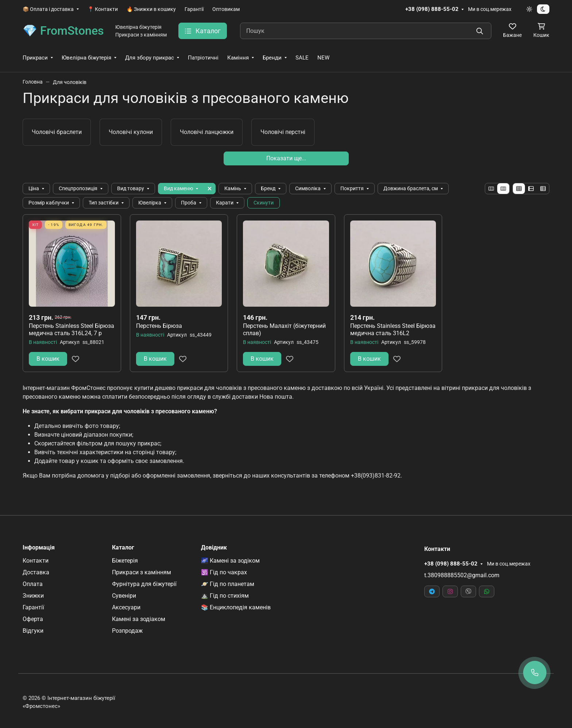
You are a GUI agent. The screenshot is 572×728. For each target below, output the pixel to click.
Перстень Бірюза (159, 326)
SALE (302, 58)
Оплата (33, 584)
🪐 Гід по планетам (228, 584)
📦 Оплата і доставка (48, 9)
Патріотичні (203, 58)
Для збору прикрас (150, 58)
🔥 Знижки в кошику (151, 9)
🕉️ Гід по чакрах (224, 572)
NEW (323, 58)
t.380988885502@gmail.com (462, 575)
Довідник (214, 548)
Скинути (264, 203)
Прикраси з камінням (142, 572)
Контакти (36, 561)
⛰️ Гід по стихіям (225, 596)
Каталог (123, 548)
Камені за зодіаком (139, 619)
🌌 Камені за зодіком (230, 561)
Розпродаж (127, 631)
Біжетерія (125, 561)
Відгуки (33, 631)
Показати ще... (286, 158)
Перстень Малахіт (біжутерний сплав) (284, 329)
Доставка (36, 572)
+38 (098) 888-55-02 (432, 9)
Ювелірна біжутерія (86, 58)
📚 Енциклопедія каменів (236, 607)
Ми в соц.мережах (490, 9)
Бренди (272, 58)
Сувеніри (124, 596)
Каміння (238, 58)
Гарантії (194, 9)
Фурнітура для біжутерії (144, 584)
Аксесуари (126, 607)
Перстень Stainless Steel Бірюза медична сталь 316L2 (393, 329)
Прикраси (35, 58)
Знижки (33, 596)
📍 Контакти (103, 9)
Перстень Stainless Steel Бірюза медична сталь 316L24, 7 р (71, 329)
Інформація (39, 548)
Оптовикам (226, 9)
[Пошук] (366, 31)
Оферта (33, 619)
